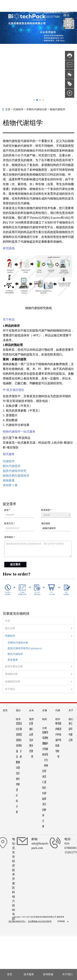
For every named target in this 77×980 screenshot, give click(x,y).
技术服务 (29, 974)
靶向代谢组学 (15, 654)
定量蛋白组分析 (21, 740)
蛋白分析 (10, 628)
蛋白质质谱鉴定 (17, 740)
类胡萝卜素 (10, 485)
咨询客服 (48, 974)
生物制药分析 (13, 682)
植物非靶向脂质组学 (16, 476)
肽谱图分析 (43, 743)
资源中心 (69, 732)
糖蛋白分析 (19, 773)
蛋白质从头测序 (32, 740)
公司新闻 (71, 732)
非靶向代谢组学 (58, 740)
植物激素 (9, 480)
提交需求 (15, 564)
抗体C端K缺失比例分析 (43, 799)
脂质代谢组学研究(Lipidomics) (25, 648)
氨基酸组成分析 (45, 749)
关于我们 (10, 689)
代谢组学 (10, 636)
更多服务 (13, 660)
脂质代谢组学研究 (15, 471)
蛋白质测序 (19, 734)
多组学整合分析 (14, 666)
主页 (8, 109)
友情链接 (63, 921)
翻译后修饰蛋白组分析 (17, 787)
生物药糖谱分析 (47, 749)
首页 (5, 710)
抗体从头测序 (30, 737)
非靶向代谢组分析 (18, 643)
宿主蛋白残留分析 (45, 790)
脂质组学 (60, 732)
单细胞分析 (11, 674)
